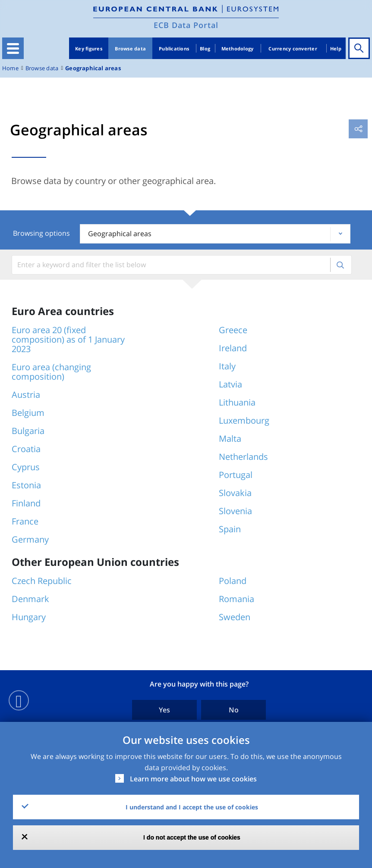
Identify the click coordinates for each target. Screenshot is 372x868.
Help (336, 48)
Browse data (130, 48)
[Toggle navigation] (13, 48)
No (234, 710)
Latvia (230, 384)
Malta (230, 439)
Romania (236, 599)
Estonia (26, 485)
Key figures (89, 48)
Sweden (235, 617)
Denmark (30, 599)
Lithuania (237, 402)
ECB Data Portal (186, 25)
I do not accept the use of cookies (192, 837)
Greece (233, 330)
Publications (174, 48)
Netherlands (243, 457)
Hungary (29, 617)
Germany (30, 539)
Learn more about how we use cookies (193, 779)
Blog (205, 48)
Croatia (26, 449)
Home (10, 68)
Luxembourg (244, 420)
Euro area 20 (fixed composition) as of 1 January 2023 (68, 339)
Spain (230, 529)
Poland (233, 581)
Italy (227, 366)
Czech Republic (42, 581)
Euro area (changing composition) (51, 372)
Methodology (238, 48)
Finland (26, 503)
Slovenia (235, 511)
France (25, 521)
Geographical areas (93, 68)
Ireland (233, 348)
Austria (26, 395)
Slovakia (235, 493)
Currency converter (293, 48)
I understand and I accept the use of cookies (192, 807)
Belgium (28, 413)
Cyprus (26, 467)
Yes (164, 710)
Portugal (236, 475)
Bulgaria (28, 431)
